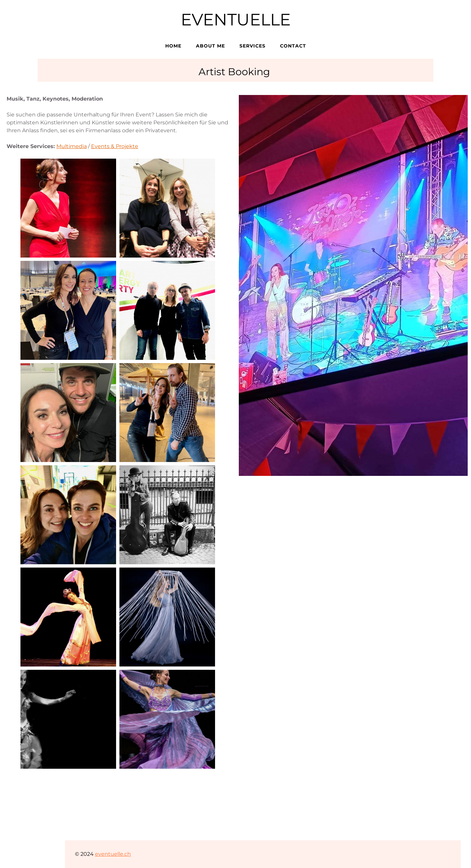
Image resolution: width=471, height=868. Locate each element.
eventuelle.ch (113, 854)
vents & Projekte (116, 146)
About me (210, 46)
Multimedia (72, 146)
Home (173, 46)
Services (252, 46)
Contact (293, 46)
